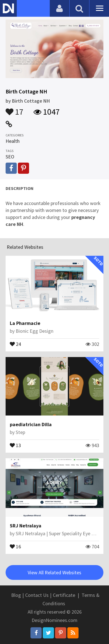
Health (13, 141)
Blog (16, 595)
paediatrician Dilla (31, 424)
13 (15, 445)
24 (15, 344)
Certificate (64, 595)
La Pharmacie (25, 323)
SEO (10, 157)
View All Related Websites (54, 572)
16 (15, 546)
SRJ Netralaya (26, 526)
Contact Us (37, 595)
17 (15, 109)
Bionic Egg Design (35, 331)
